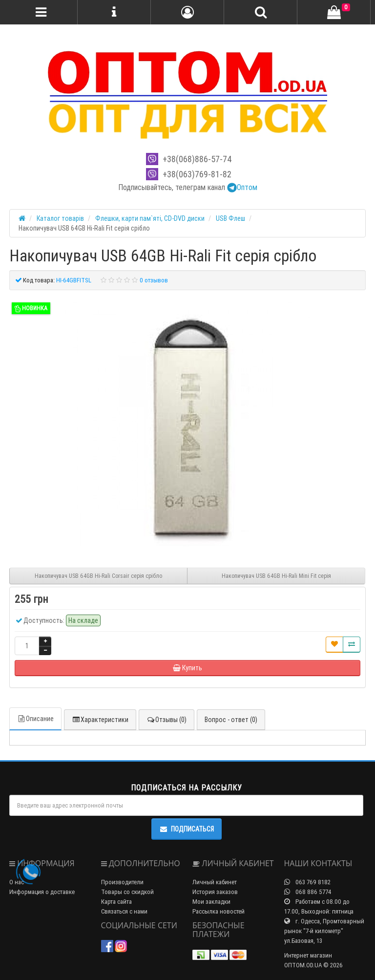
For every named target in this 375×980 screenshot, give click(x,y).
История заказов (215, 892)
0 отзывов (154, 280)
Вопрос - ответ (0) (231, 720)
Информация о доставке (42, 892)
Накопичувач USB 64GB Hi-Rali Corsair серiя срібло (98, 576)
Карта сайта (116, 902)
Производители (122, 882)
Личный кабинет (215, 882)
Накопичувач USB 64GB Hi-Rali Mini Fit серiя (276, 576)
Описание (35, 719)
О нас (17, 882)
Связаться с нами (124, 911)
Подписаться (187, 829)
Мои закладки (211, 902)
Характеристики (100, 720)
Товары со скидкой (127, 892)
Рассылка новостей (219, 911)
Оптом (242, 187)
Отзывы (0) (167, 720)
